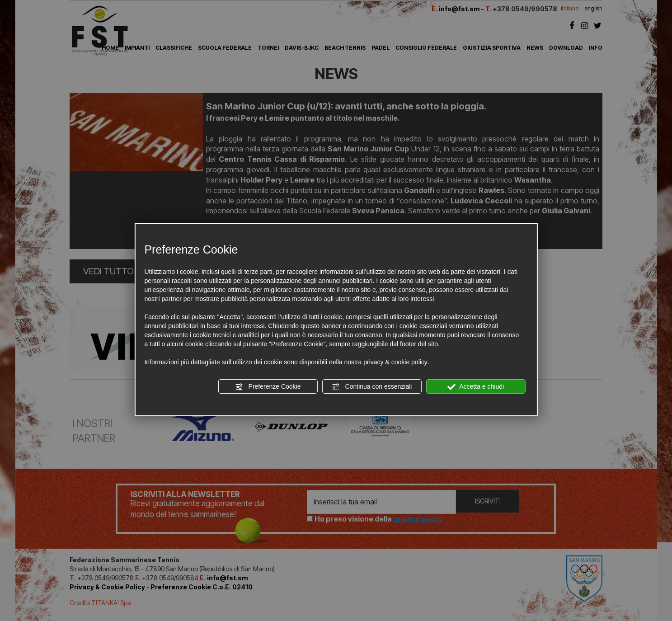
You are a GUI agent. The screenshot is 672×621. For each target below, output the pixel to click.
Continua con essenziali (372, 387)
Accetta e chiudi (476, 387)
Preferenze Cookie (268, 387)
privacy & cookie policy (395, 362)
